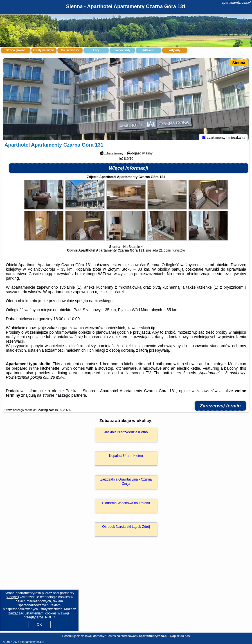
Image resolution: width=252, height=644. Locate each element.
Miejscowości (70, 50)
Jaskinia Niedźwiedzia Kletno (126, 435)
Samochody (122, 50)
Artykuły (175, 50)
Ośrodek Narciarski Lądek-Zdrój (126, 529)
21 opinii (165, 253)
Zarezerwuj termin (220, 408)
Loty (96, 50)
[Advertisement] (126, 592)
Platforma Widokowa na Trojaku (126, 506)
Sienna (239, 63)
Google (12, 597)
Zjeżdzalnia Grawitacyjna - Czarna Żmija (126, 484)
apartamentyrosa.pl (236, 3)
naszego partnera (71, 398)
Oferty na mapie (44, 50)
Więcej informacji (129, 171)
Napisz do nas (180, 636)
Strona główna (16, 50)
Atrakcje (148, 50)
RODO (50, 617)
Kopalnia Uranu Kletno (126, 458)
